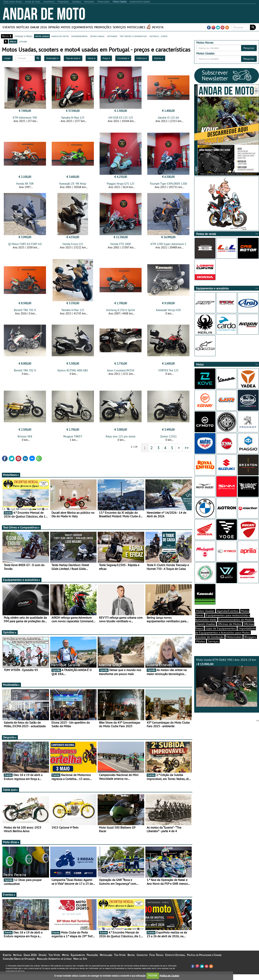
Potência (142, 58)
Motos (66, 27)
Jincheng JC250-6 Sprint (121, 312)
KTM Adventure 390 (25, 118)
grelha (13, 41)
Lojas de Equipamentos (221, 635)
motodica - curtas (158, 36)
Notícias (23, 27)
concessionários (79, 36)
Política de (169, 976)
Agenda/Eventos (228, 618)
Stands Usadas (206, 631)
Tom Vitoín (54, 958)
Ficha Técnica (156, 958)
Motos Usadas (205, 618)
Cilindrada (123, 58)
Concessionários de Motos (236, 626)
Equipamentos (82, 27)
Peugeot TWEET (73, 440)
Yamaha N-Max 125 (73, 118)
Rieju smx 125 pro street (121, 440)
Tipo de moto (73, 58)
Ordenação (52, 58)
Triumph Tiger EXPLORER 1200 (168, 185)
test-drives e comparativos (133, 36)
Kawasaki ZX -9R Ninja (73, 185)
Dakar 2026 (39, 27)
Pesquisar (249, 48)
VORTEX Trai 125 (168, 373)
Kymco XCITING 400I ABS (73, 373)
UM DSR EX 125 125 (121, 118)
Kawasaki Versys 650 (168, 312)
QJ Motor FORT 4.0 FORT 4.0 (25, 245)
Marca (91, 58)
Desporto (10, 741)
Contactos (142, 958)
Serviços (119, 27)
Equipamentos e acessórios (22, 583)
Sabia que (10, 793)
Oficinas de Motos (229, 631)
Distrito (159, 58)
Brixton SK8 (25, 440)
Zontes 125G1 (168, 440)
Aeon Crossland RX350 (121, 373)
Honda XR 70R (25, 185)
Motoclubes (136, 27)
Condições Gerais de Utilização (19, 962)
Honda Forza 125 (73, 245)
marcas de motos (60, 36)
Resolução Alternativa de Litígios (54, 962)
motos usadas (42, 36)
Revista (158, 27)
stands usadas (97, 36)
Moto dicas (11, 845)
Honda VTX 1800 (121, 245)
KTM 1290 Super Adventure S (168, 245)
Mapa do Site (80, 962)
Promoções (103, 27)
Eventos (9, 27)
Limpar (7, 58)
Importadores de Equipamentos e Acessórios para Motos (226, 637)
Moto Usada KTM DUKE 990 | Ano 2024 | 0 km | (227, 689)
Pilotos (201, 648)
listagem (23, 41)
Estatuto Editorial (175, 958)
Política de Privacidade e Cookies (204, 958)
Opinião (54, 27)
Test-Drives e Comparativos (21, 531)
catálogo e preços (23, 36)
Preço (106, 58)
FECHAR (153, 976)
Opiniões (10, 636)
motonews (112, 36)
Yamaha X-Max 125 (73, 312)
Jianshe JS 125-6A (168, 118)
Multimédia (11, 688)
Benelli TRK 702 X (25, 312)
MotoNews (11, 478)
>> (187, 451)
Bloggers (250, 644)
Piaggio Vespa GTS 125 (121, 185)
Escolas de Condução (210, 644)
